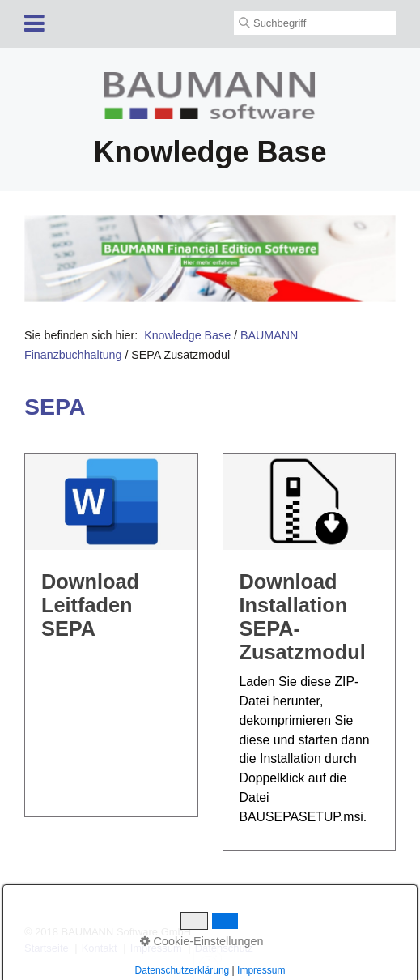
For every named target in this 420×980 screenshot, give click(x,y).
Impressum (156, 948)
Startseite (47, 948)
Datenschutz (224, 948)
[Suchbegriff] (315, 23)
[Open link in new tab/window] (210, 259)
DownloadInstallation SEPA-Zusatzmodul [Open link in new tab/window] (310, 652)
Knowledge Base (187, 335)
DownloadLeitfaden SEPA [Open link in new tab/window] (111, 635)
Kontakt (100, 948)
